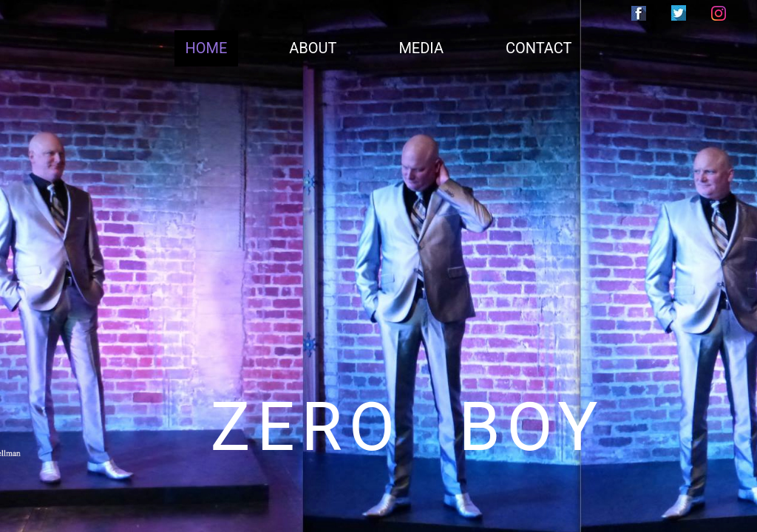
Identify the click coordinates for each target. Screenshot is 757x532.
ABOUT (313, 48)
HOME (207, 48)
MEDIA (421, 48)
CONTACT (539, 48)
